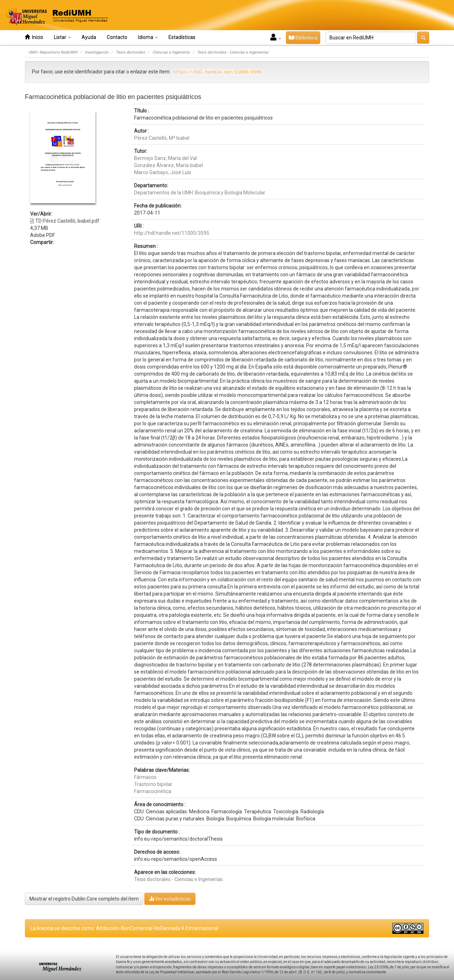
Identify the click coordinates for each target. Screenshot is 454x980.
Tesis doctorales (130, 52)
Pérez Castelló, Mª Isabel (162, 138)
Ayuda (89, 37)
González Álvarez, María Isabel (168, 165)
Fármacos (145, 777)
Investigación (96, 52)
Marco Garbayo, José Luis (163, 172)
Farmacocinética (153, 791)
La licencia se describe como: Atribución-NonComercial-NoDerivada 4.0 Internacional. (125, 928)
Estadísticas (182, 37)
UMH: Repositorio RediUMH (53, 52)
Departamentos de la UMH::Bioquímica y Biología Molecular (200, 193)
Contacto (117, 37)
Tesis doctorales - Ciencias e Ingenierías (233, 52)
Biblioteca (303, 38)
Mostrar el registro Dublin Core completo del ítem (84, 899)
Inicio (34, 37)
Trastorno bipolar (153, 784)
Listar (62, 37)
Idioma (148, 37)
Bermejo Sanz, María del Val (165, 158)
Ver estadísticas (170, 899)
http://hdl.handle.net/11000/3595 (172, 233)
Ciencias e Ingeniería (171, 52)
